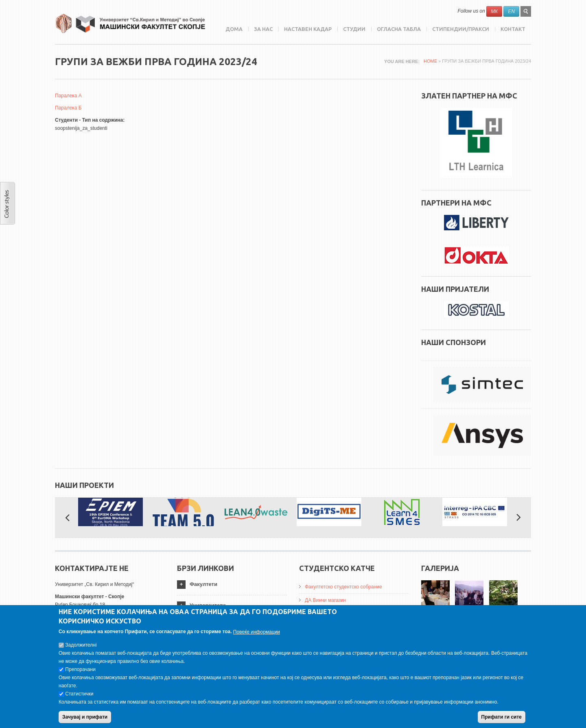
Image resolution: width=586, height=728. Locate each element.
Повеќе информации (257, 635)
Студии (354, 29)
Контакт (513, 29)
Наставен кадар (308, 29)
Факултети (203, 584)
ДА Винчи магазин (326, 600)
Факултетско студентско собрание (343, 587)
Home (430, 61)
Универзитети (208, 605)
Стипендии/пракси (461, 29)
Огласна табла (399, 29)
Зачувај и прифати (85, 720)
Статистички (79, 697)
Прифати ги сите (502, 720)
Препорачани (80, 673)
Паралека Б (68, 108)
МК (494, 11)
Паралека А (68, 96)
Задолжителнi (81, 648)
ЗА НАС (263, 29)
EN (511, 11)
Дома (234, 29)
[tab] (232, 585)
